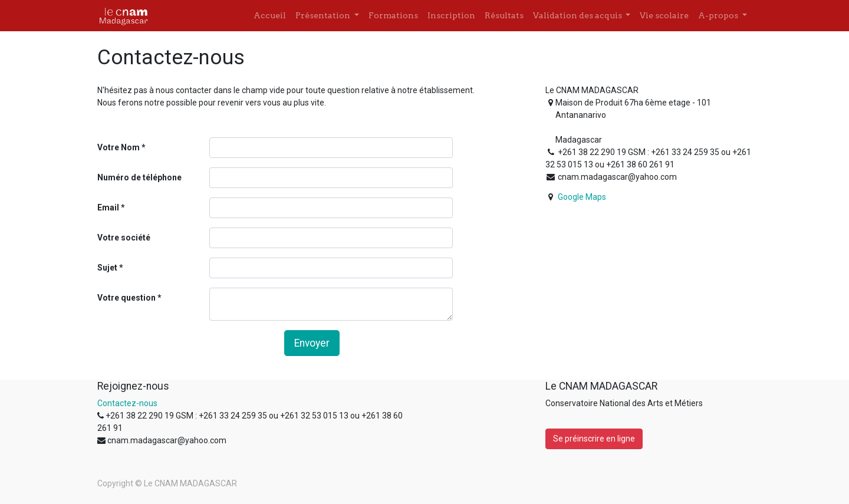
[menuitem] (270, 16)
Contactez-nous (127, 403)
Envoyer (312, 343)
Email (108, 207)
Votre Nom (119, 147)
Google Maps (582, 197)
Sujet (107, 268)
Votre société (124, 238)
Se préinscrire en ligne (594, 439)
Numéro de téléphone (139, 177)
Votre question (126, 298)
